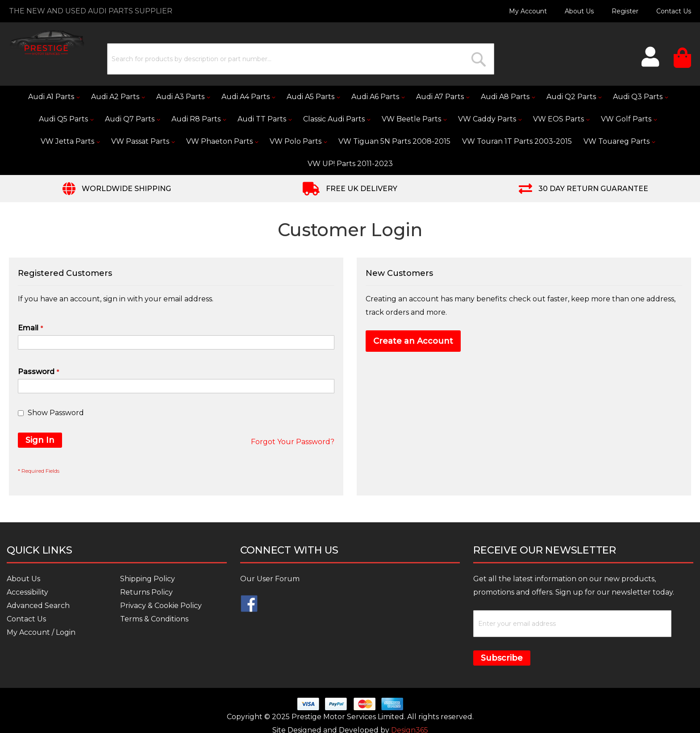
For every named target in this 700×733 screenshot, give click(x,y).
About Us (579, 11)
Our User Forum (270, 579)
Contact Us (674, 11)
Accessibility (27, 592)
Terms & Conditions (154, 619)
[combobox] (301, 59)
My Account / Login (41, 632)
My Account (528, 11)
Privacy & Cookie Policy (161, 606)
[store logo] (47, 43)
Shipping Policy (148, 579)
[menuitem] (54, 97)
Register (625, 11)
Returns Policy (146, 592)
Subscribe (502, 658)
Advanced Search (38, 606)
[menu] (350, 130)
